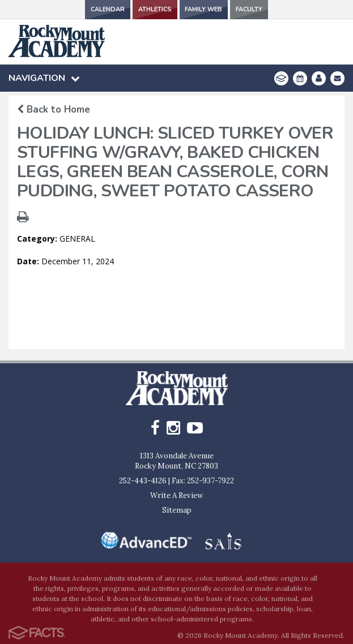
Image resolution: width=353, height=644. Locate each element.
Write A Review (176, 495)
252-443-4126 (143, 481)
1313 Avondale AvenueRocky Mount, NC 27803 (176, 461)
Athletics (155, 9)
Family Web (204, 9)
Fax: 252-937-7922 (203, 481)
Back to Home (54, 110)
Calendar (107, 9)
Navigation (44, 78)
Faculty (250, 9)
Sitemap (177, 510)
